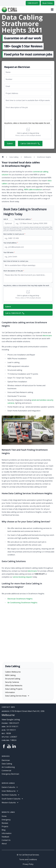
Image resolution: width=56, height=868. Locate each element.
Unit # (6, 219)
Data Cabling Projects (14, 689)
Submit (10, 144)
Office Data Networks (14, 686)
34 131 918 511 (12, 727)
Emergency (6, 820)
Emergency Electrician (10, 774)
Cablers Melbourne (13, 672)
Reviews (5, 823)
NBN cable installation (33, 190)
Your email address (11, 243)
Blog (4, 830)
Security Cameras (12, 682)
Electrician (6, 760)
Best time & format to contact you (16, 261)
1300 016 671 (33, 3)
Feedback (5, 837)
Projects (5, 826)
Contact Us (6, 840)
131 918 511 (11, 730)
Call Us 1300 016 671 (30, 144)
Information (10, 692)
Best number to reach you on (14, 234)
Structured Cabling (13, 679)
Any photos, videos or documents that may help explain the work (27, 123)
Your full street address (23, 219)
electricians (47, 335)
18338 (8, 733)
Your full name (9, 252)
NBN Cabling (10, 675)
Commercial (6, 771)
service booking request (22, 577)
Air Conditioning (8, 767)
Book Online (47, 3)
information (7, 833)
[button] (28, 132)
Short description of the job (14, 271)
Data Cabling (7, 764)
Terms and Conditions (28, 859)
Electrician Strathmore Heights (20, 599)
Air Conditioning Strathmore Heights (22, 603)
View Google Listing (11, 719)
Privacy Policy (28, 864)
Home (4, 816)
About (4, 844)
